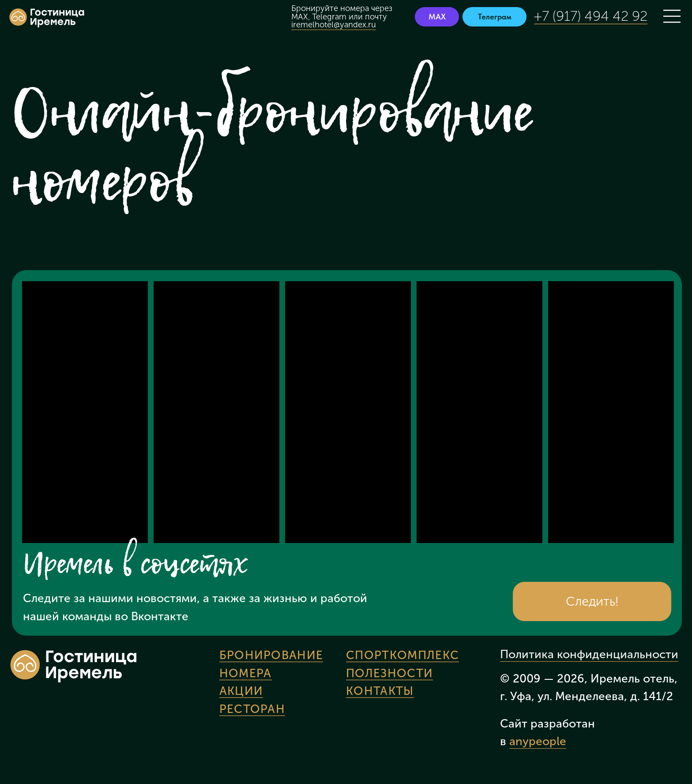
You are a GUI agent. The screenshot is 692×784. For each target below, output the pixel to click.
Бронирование (271, 655)
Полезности (389, 673)
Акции (241, 691)
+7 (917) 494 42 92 (591, 16)
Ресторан (252, 709)
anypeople (538, 741)
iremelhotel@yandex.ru (334, 25)
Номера (246, 673)
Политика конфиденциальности (589, 654)
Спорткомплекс (402, 655)
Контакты (380, 691)
